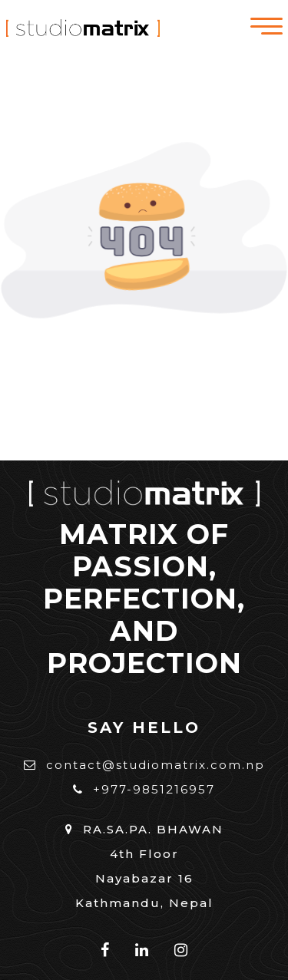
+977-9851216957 (144, 789)
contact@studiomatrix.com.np (144, 765)
